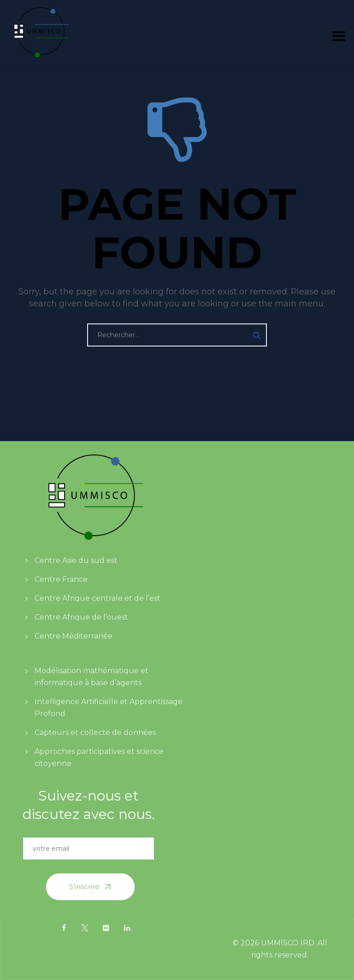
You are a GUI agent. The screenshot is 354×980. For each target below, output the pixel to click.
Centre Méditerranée (74, 636)
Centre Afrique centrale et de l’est (97, 598)
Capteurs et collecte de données (95, 732)
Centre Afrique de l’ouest (81, 617)
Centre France (61, 579)
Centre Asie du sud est (76, 560)
